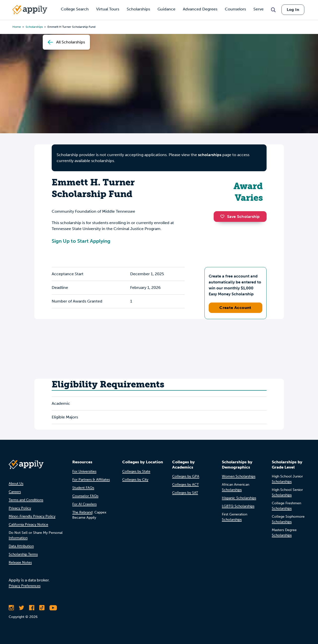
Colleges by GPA (186, 476)
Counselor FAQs (85, 496)
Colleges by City (135, 480)
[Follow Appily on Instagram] (11, 608)
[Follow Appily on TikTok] (42, 608)
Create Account (235, 308)
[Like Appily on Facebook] (32, 608)
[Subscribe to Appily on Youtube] (53, 608)
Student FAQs (83, 488)
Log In (293, 10)
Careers (15, 492)
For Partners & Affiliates (91, 480)
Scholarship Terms (23, 554)
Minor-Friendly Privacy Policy (32, 516)
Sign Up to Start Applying (81, 241)
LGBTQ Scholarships (238, 506)
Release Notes (20, 562)
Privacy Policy (20, 508)
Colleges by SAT (185, 493)
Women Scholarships (239, 476)
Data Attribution (21, 546)
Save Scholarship (240, 217)
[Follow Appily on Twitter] (21, 608)
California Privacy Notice (28, 525)
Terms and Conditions (26, 500)
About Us (16, 484)
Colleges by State (136, 471)
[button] (224, 216)
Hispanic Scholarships (239, 498)
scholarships (210, 155)
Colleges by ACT (185, 485)
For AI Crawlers (84, 504)
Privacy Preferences (25, 586)
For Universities (84, 471)
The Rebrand (82, 512)
